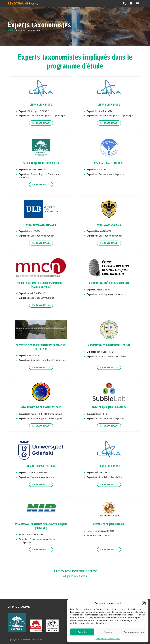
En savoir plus (41, 123)
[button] (144, 603)
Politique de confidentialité (108, 638)
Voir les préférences (133, 632)
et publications (75, 576)
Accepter (82, 632)
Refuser (108, 632)
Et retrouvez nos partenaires (75, 571)
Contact (131, 3)
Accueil (12, 31)
